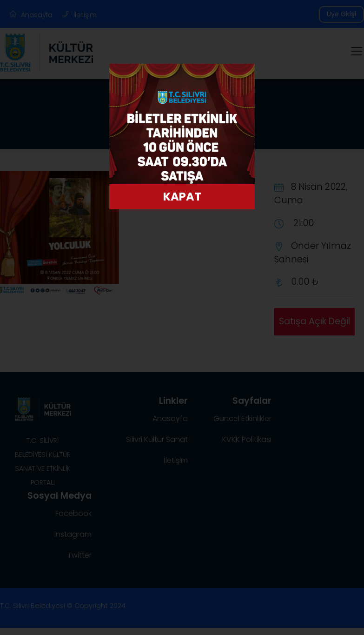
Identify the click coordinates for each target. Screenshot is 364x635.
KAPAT (182, 197)
